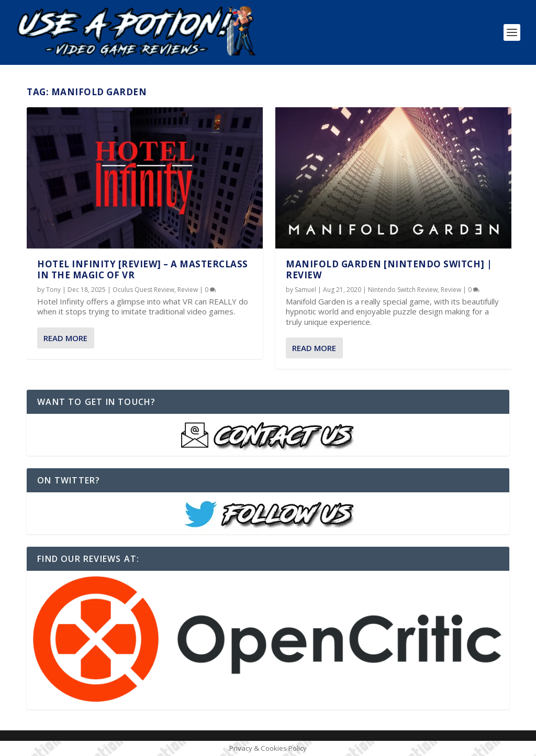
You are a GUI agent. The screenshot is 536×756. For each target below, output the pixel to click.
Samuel (305, 290)
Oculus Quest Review (143, 290)
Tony (53, 290)
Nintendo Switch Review (403, 290)
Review (188, 290)
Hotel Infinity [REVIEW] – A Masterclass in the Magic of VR (143, 269)
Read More (65, 338)
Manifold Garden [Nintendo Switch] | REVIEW (389, 269)
